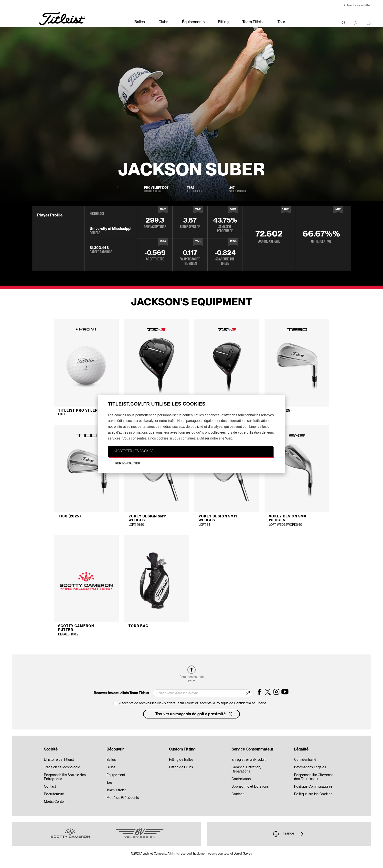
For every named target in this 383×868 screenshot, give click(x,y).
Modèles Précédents (123, 798)
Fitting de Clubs (181, 767)
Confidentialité (305, 760)
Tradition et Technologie (62, 767)
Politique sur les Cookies (313, 794)
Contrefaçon (241, 779)
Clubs (163, 22)
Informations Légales (310, 767)
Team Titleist (253, 22)
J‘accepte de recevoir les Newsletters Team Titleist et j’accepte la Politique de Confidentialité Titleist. (193, 703)
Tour (281, 22)
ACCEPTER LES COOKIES (134, 451)
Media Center (54, 802)
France (289, 834)
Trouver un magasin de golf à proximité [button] (194, 714)
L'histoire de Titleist (59, 760)
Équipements (193, 22)
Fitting (223, 22)
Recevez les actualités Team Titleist (122, 693)
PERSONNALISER (128, 463)
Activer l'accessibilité (357, 5)
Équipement (116, 775)
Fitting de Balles (181, 760)
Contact (50, 787)
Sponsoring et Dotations (250, 787)
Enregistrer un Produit (249, 760)
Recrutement (54, 794)
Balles (140, 22)
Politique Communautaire (313, 787)
